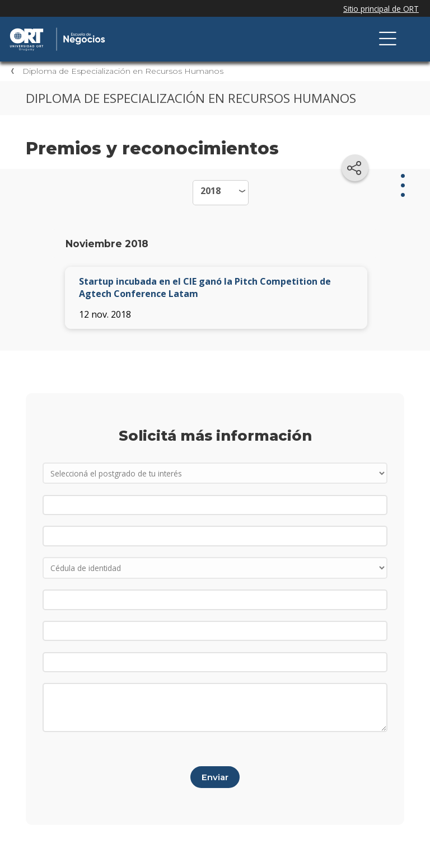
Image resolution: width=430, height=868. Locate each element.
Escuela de (126, 29)
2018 (211, 191)
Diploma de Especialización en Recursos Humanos (123, 71)
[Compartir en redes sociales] (355, 168)
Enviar (215, 777)
